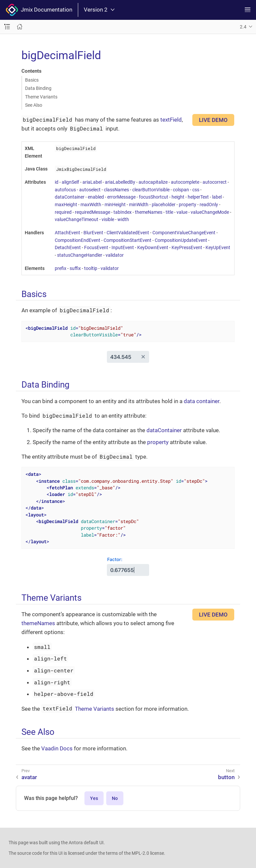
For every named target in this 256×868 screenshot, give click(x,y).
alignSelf (70, 182)
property (188, 205)
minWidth (139, 205)
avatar (29, 777)
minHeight (115, 205)
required (63, 212)
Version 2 (99, 10)
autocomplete (185, 182)
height (178, 197)
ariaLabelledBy (120, 182)
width (123, 219)
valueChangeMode (210, 212)
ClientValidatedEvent (128, 233)
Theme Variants (41, 97)
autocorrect (215, 182)
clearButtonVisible (151, 190)
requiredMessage (93, 212)
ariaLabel (92, 182)
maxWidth (91, 205)
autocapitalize (153, 182)
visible (108, 219)
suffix (75, 268)
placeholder (164, 205)
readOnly (209, 205)
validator (115, 255)
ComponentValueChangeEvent (184, 233)
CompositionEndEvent (78, 240)
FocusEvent (96, 247)
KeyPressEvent (187, 247)
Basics (32, 80)
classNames (116, 190)
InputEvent (123, 247)
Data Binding (38, 88)
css (196, 190)
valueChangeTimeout (77, 219)
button (226, 777)
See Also (34, 105)
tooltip (91, 268)
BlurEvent (93, 233)
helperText (198, 197)
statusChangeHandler (80, 255)
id (57, 182)
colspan (181, 190)
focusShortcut (154, 197)
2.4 (243, 27)
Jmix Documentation (39, 10)
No (115, 798)
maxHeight (66, 205)
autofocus (65, 190)
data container (202, 401)
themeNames (149, 212)
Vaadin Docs (57, 748)
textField (171, 120)
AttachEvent (67, 233)
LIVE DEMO (213, 120)
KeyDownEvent (153, 247)
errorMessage (121, 197)
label (217, 197)
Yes (94, 798)
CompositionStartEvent (128, 240)
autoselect (90, 190)
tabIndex (123, 212)
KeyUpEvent (218, 247)
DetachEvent (68, 247)
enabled (96, 197)
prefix (61, 268)
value (182, 212)
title (169, 212)
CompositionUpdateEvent (181, 240)
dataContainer (70, 197)
